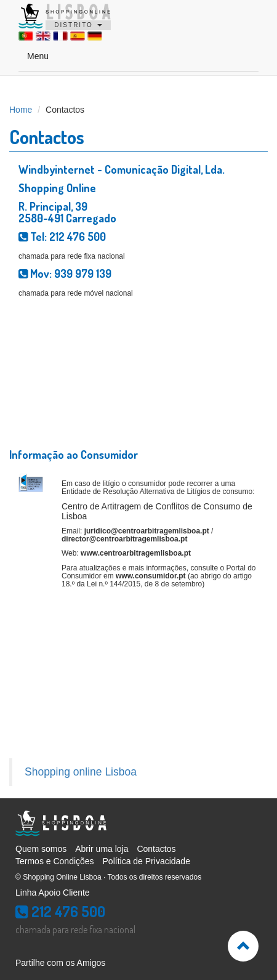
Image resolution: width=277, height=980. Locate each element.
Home (21, 110)
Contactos (156, 849)
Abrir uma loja (102, 849)
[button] (243, 946)
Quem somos (41, 849)
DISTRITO (78, 25)
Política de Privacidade (147, 861)
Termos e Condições (55, 861)
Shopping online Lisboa (81, 772)
